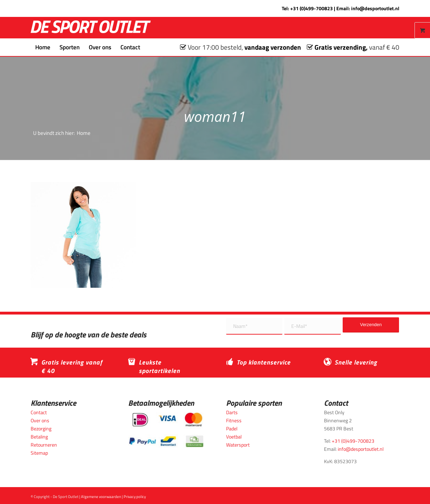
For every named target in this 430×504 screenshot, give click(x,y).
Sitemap (39, 453)
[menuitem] (43, 47)
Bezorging (41, 428)
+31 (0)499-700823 (311, 8)
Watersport (238, 445)
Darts (232, 412)
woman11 (215, 116)
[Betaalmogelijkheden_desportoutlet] (166, 430)
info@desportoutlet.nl (375, 8)
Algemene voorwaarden (101, 497)
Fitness (234, 420)
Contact (39, 412)
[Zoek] (149, 47)
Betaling (39, 437)
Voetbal (234, 437)
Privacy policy (135, 497)
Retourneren (44, 445)
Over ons (40, 420)
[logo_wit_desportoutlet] (91, 28)
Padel (232, 428)
